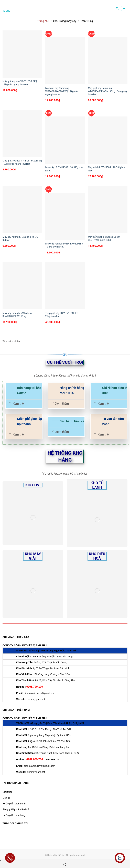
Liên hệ (6, 798)
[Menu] (7, 8)
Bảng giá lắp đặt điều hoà (16, 810)
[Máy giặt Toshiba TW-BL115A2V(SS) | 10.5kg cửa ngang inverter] (22, 133)
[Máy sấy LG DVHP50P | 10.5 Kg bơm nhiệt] (108, 140)
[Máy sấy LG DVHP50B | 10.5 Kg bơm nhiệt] (65, 140)
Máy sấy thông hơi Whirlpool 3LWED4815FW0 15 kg (17, 315)
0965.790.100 (35, 687)
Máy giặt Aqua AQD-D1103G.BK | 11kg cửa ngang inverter (20, 83)
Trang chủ (43, 21)
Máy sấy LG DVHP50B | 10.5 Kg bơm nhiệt (64, 169)
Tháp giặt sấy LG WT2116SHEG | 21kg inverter (62, 315)
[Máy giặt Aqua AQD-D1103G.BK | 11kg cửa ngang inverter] (22, 54)
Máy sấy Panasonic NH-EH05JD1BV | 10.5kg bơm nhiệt (65, 245)
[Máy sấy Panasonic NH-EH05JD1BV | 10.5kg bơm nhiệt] (65, 216)
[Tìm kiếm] (117, 8)
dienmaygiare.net (36, 699)
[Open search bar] (65, 865)
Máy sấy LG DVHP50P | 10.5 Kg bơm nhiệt (107, 169)
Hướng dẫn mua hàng (14, 815)
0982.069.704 (35, 759)
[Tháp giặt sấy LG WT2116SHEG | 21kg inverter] (65, 286)
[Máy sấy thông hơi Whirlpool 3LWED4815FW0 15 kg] (22, 286)
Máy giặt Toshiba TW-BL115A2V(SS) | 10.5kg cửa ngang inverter (22, 162)
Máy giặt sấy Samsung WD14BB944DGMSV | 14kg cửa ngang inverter (62, 91)
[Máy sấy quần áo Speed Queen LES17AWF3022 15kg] (108, 210)
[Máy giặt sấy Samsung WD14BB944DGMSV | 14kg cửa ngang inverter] (65, 61)
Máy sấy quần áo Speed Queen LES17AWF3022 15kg (104, 238)
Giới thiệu (8, 792)
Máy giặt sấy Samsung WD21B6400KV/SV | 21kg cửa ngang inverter (107, 91)
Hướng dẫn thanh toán (14, 804)
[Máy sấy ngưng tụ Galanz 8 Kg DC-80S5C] (22, 210)
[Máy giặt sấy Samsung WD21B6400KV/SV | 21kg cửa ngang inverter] (108, 61)
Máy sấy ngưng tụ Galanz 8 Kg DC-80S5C (21, 238)
